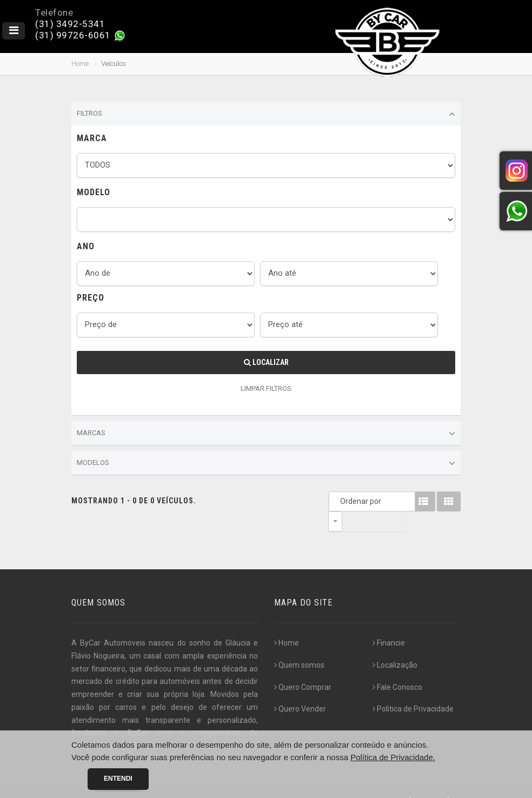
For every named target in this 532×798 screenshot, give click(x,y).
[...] (132, 726)
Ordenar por (338, 501)
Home (80, 64)
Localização (395, 645)
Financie (389, 623)
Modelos (266, 463)
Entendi (118, 779)
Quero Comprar (303, 667)
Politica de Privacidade (413, 689)
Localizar (266, 362)
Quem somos (299, 645)
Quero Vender (300, 689)
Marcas (266, 434)
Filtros (266, 114)
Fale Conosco (397, 667)
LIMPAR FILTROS (266, 388)
